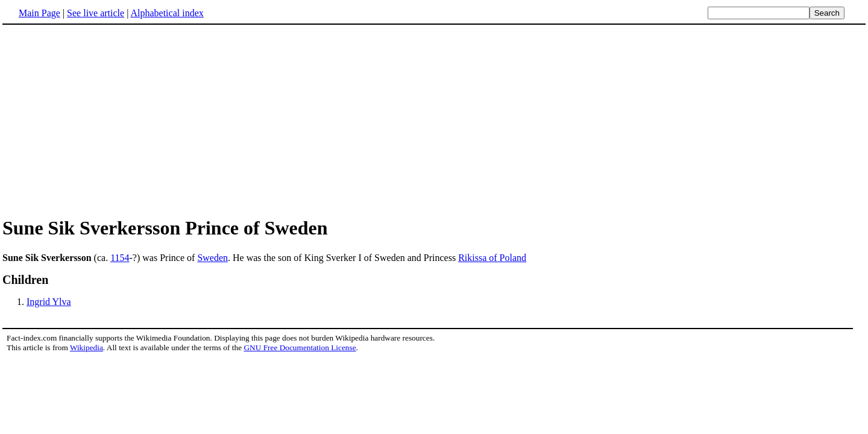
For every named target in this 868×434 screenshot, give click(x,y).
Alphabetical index (167, 13)
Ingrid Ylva (49, 302)
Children (25, 280)
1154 (120, 258)
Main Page (39, 13)
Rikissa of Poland (492, 258)
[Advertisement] (104, 120)
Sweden (212, 258)
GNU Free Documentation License (300, 348)
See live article (96, 13)
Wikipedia (86, 348)
